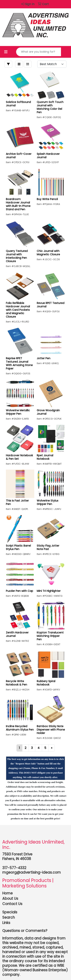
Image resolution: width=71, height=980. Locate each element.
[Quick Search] (39, 52)
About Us (10, 899)
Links (6, 923)
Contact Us (12, 904)
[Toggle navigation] (6, 52)
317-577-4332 (14, 868)
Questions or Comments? (25, 931)
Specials (10, 912)
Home (7, 893)
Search (9, 917)
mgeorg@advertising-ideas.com (32, 872)
